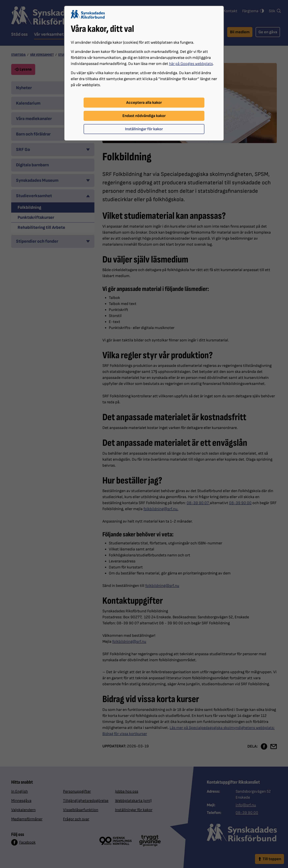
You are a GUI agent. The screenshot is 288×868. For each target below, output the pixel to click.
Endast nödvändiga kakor (144, 116)
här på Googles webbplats (191, 64)
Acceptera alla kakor (144, 103)
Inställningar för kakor (144, 129)
